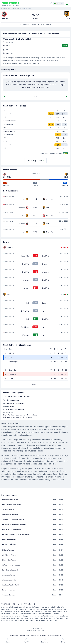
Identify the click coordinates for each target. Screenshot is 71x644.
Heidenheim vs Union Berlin (12, 529)
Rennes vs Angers (8, 590)
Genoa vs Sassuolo (9, 595)
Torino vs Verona (8, 509)
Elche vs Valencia (8, 550)
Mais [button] (36, 384)
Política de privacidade (38, 635)
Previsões (36, 25)
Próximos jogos (9, 495)
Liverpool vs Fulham (9, 560)
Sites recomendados (55, 635)
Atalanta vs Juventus (9, 580)
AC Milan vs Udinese (9, 555)
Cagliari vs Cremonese (10, 514)
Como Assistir (25, 25)
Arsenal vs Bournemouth (11, 499)
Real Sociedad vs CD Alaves (12, 504)
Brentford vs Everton (9, 539)
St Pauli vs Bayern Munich (11, 565)
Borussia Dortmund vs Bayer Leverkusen (16, 534)
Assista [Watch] (65, 46)
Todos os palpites (36, 160)
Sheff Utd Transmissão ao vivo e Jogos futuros (20, 415)
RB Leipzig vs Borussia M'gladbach (14, 524)
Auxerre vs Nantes (9, 575)
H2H (43, 25)
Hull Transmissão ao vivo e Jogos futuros (18, 417)
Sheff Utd (7, 177)
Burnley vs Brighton (9, 544)
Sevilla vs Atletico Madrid (11, 585)
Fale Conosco (25, 635)
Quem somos (14, 635)
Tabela (48, 25)
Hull (66, 177)
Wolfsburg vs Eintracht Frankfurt (13, 519)
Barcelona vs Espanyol (10, 570)
